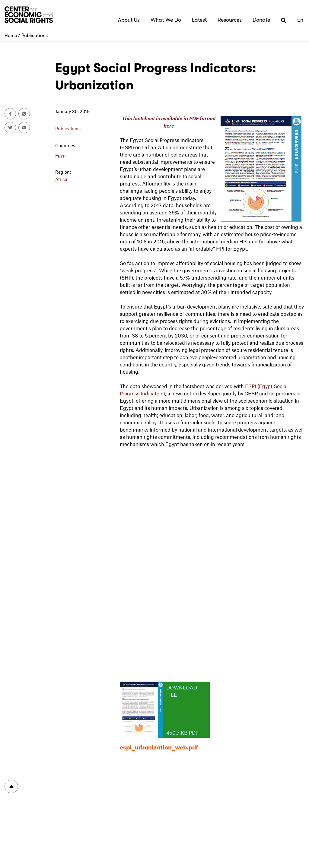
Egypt (61, 155)
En (300, 20)
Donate (261, 20)
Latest (199, 20)
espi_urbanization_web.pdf (159, 748)
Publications (35, 36)
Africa (61, 179)
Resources (230, 20)
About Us (129, 20)
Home (11, 36)
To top (11, 786)
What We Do (166, 20)
